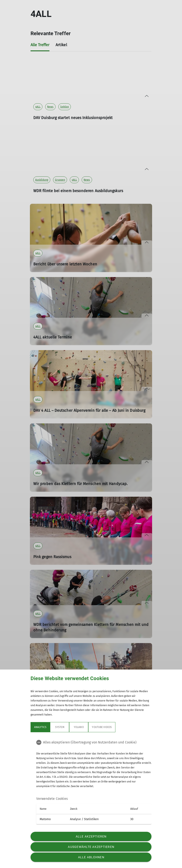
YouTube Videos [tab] (102, 727)
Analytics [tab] (40, 727)
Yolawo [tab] (79, 727)
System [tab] (60, 727)
